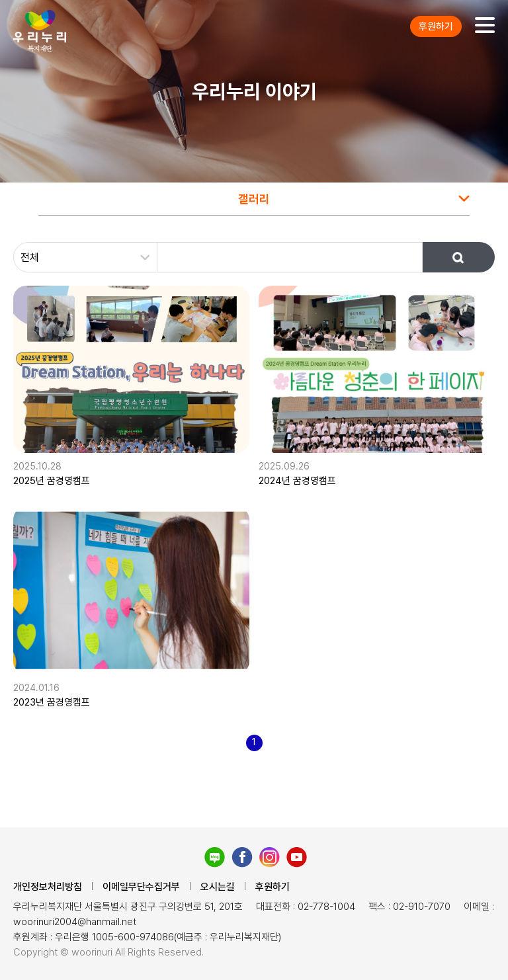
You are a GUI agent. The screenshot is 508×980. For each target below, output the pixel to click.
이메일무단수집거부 (141, 887)
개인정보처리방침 (48, 887)
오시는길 (218, 887)
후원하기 (436, 26)
